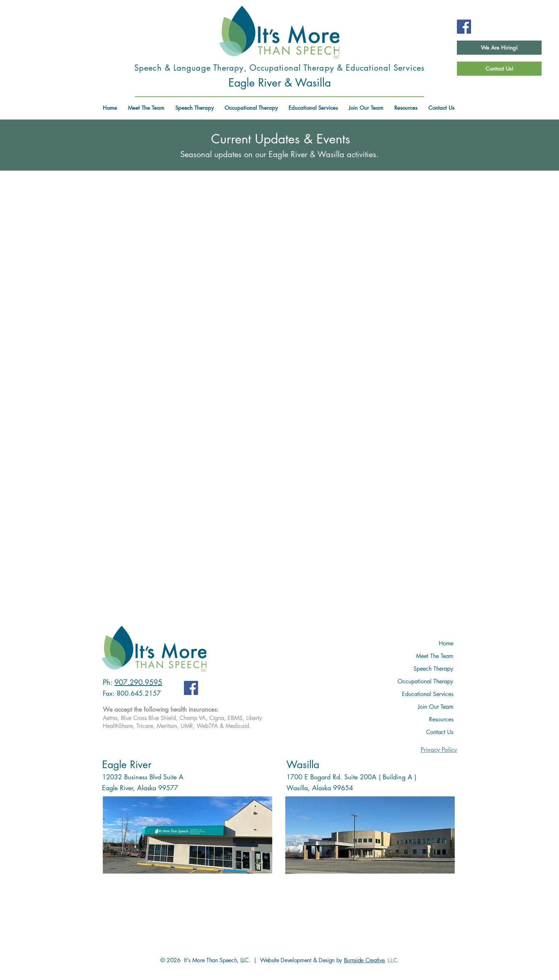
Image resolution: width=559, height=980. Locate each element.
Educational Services (428, 694)
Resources (441, 719)
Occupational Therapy (425, 681)
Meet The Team (435, 656)
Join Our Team (436, 707)
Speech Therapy (433, 669)
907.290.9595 (138, 682)
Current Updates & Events (281, 139)
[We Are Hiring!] (499, 48)
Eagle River (127, 765)
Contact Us (440, 732)
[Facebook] (464, 27)
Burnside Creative (364, 960)
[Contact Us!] (499, 69)
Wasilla (303, 765)
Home (446, 643)
